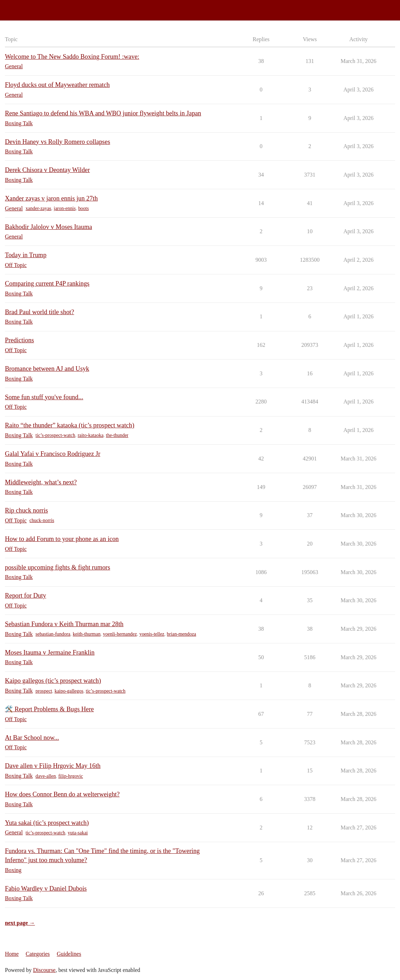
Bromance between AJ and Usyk (47, 369)
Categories (38, 954)
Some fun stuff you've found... (44, 397)
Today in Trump (26, 255)
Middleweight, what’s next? (41, 482)
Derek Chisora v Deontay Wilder (47, 170)
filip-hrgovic (71, 776)
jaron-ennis (65, 208)
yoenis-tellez (152, 634)
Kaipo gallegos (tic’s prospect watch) (53, 681)
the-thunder (117, 435)
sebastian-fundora (53, 634)
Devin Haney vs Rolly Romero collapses (57, 142)
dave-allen (46, 776)
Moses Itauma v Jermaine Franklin (50, 653)
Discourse (44, 970)
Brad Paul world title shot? (40, 312)
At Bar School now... (32, 738)
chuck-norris (42, 520)
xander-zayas (38, 208)
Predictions (20, 340)
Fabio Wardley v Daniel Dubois (46, 889)
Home (12, 954)
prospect (44, 691)
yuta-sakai (78, 833)
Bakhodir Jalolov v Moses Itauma (49, 227)
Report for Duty (25, 596)
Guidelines (69, 954)
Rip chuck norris (26, 510)
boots (83, 208)
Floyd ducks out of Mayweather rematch (57, 85)
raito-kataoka (91, 435)
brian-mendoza (182, 634)
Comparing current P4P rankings (47, 284)
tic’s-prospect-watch (55, 435)
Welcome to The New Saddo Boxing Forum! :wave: (72, 57)
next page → (20, 923)
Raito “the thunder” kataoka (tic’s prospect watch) (70, 425)
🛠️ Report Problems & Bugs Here (49, 709)
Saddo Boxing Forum (28, 7)
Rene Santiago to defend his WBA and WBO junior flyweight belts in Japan (103, 113)
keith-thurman (87, 634)
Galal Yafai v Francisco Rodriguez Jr (53, 454)
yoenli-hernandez (120, 634)
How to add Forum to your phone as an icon (62, 539)
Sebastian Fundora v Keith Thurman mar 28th (64, 624)
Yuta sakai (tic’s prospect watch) (47, 823)
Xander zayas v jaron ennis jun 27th (51, 198)
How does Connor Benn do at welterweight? (62, 794)
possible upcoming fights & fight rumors (57, 567)
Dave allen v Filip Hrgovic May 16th (53, 766)
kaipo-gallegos (69, 691)
